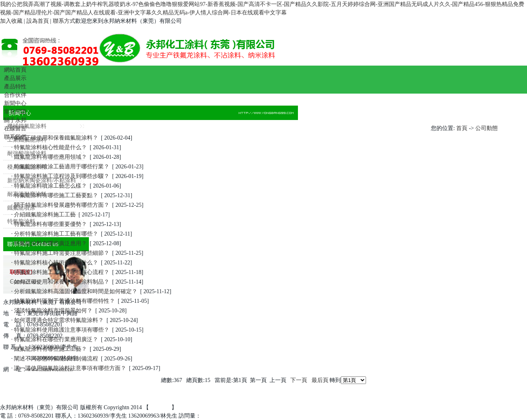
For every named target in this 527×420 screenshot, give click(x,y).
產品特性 (15, 87)
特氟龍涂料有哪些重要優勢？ (51, 224)
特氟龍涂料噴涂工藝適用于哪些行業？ (62, 167)
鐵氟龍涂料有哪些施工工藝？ (51, 349)
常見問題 (15, 112)
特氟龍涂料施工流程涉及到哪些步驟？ (62, 176)
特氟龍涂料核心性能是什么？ (51, 147)
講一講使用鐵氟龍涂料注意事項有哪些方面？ (70, 368)
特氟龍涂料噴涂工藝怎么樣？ (51, 186)
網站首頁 (15, 70)
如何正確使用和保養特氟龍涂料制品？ (62, 282)
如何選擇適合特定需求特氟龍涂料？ (59, 320)
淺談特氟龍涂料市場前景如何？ (53, 311)
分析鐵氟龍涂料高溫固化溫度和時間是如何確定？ (76, 291)
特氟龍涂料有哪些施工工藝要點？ (56, 195)
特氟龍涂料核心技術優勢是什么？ (56, 263)
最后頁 (320, 380)
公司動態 (487, 128)
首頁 (462, 128)
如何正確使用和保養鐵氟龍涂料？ (56, 138)
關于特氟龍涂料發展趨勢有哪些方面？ (62, 205)
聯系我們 (15, 137)
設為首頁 (38, 21)
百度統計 (160, 407)
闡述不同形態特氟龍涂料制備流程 (56, 359)
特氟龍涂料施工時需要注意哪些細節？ (62, 253)
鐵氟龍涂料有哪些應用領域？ (51, 157)
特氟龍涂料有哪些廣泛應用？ (51, 243)
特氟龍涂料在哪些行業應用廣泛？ (56, 339)
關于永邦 (15, 120)
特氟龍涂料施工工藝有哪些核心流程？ (62, 272)
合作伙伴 (15, 95)
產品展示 (15, 78)
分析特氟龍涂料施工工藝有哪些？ (56, 234)
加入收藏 (11, 21)
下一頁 (299, 380)
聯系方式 (64, 21)
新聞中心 (15, 103)
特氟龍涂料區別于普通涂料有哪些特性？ (65, 301)
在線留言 (15, 129)
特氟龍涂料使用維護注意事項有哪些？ (62, 330)
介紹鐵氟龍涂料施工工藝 (45, 215)
